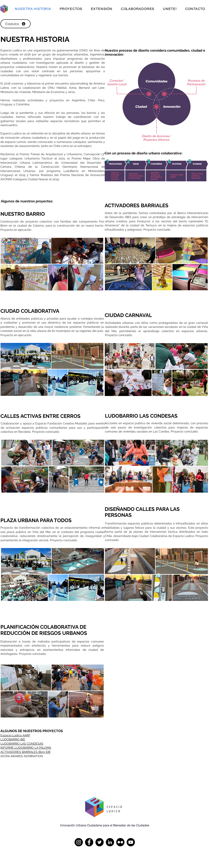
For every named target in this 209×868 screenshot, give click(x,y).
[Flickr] (120, 842)
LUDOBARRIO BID (13, 739)
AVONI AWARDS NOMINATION (22, 756)
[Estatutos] (16, 24)
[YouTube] (131, 842)
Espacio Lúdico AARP (15, 735)
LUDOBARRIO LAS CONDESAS (22, 744)
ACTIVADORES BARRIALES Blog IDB (25, 752)
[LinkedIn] (110, 842)
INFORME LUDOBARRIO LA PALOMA (26, 748)
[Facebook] (89, 842)
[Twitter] (100, 842)
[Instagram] (79, 842)
